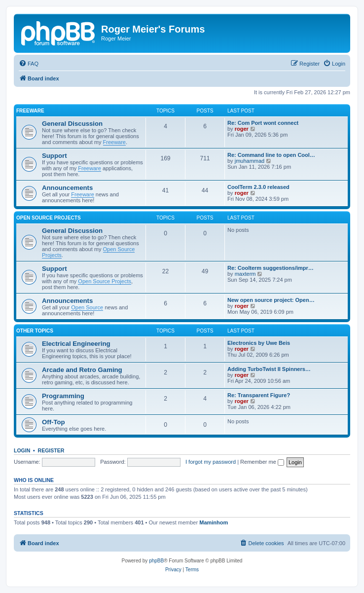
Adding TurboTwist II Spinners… (269, 369)
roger (242, 129)
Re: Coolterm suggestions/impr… (271, 268)
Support (55, 156)
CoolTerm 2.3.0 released (258, 187)
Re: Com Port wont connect (263, 123)
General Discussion (72, 124)
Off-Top (54, 422)
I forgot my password (211, 462)
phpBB (156, 561)
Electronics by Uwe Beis (259, 343)
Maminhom (214, 522)
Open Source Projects (49, 218)
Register (51, 450)
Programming (63, 396)
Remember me (262, 462)
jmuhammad (250, 161)
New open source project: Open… (271, 300)
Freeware (30, 111)
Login (22, 450)
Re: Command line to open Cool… (271, 155)
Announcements (67, 188)
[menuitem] (29, 64)
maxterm (245, 274)
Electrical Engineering (76, 344)
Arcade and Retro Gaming (82, 370)
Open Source (87, 307)
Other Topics (35, 331)
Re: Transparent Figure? (259, 395)
